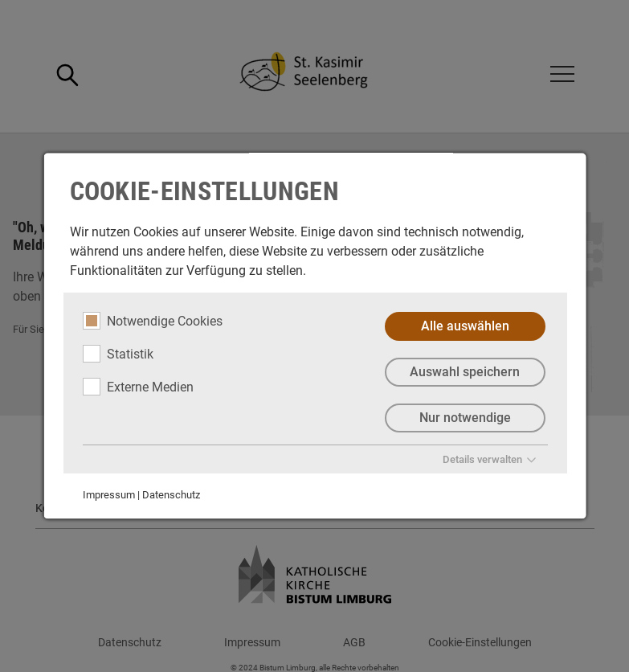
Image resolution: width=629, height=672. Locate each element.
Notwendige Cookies (152, 321)
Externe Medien (137, 387)
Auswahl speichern (465, 372)
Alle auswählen (464, 326)
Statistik (117, 354)
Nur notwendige (464, 418)
